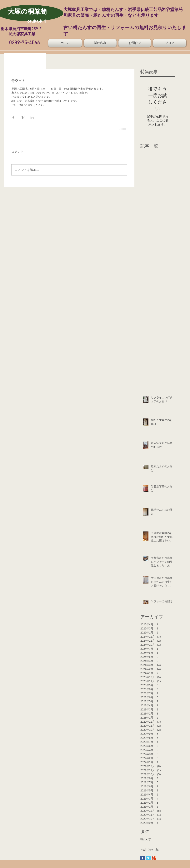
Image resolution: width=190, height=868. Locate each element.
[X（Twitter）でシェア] (23, 117)
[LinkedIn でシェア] (32, 117)
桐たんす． (147, 839)
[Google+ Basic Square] (154, 858)
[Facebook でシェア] (13, 117)
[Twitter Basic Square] (148, 858)
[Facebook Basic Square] (143, 858)
